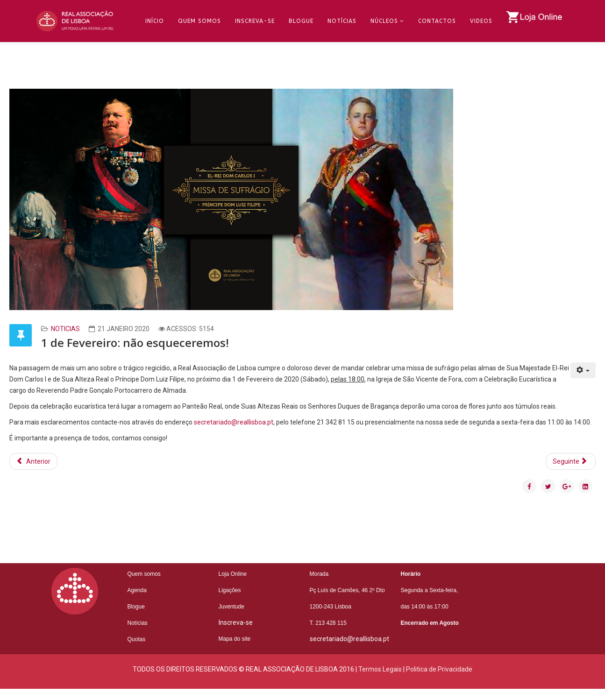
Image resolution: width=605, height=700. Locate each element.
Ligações (230, 590)
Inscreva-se (255, 21)
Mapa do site (235, 639)
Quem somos (144, 574)
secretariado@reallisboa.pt (234, 422)
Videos (481, 21)
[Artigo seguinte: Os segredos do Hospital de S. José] (571, 461)
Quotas (137, 639)
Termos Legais (380, 669)
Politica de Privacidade (439, 669)
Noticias (65, 329)
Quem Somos (199, 21)
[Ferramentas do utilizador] (583, 370)
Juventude (231, 607)
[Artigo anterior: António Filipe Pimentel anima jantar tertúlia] (33, 461)
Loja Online (233, 574)
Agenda (137, 590)
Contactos (437, 21)
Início (155, 21)
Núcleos (384, 21)
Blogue (301, 21)
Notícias (342, 21)
